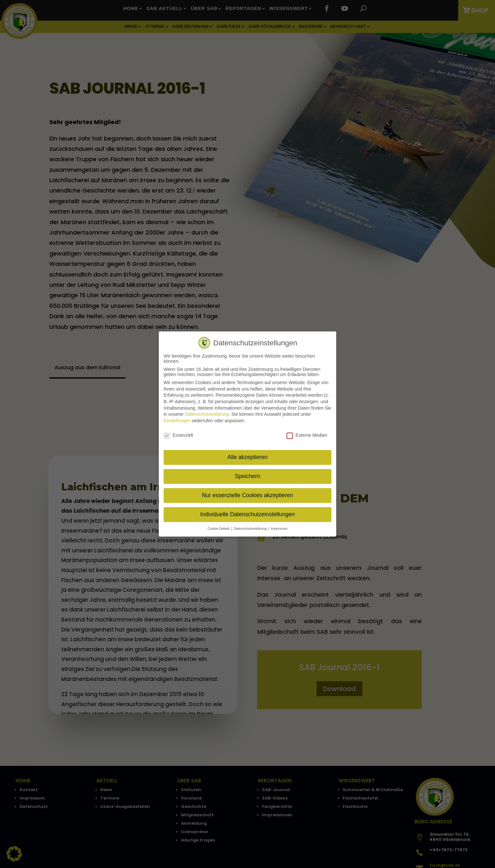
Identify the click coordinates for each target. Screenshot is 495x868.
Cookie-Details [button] (219, 528)
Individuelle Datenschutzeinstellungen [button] (248, 514)
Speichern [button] (248, 476)
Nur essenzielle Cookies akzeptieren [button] (247, 495)
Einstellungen (177, 420)
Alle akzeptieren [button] (248, 456)
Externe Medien (307, 434)
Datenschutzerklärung (207, 413)
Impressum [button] (279, 528)
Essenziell (178, 434)
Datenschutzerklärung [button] (251, 528)
